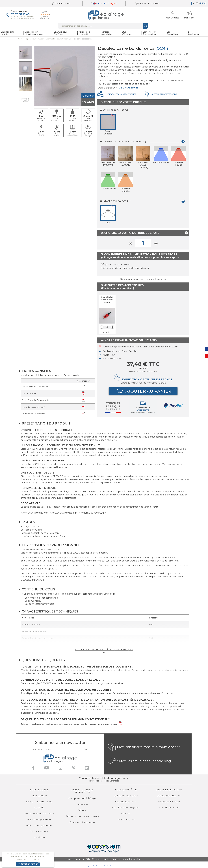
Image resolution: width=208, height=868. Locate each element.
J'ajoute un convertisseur (116, 264)
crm (119, 866)
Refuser (36, 860)
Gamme (54, 39)
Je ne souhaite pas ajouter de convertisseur (126, 268)
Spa (65, 39)
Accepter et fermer (28, 864)
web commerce (113, 866)
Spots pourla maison (35, 39)
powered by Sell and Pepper (96, 866)
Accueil (21, 39)
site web (106, 866)
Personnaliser (22, 860)
